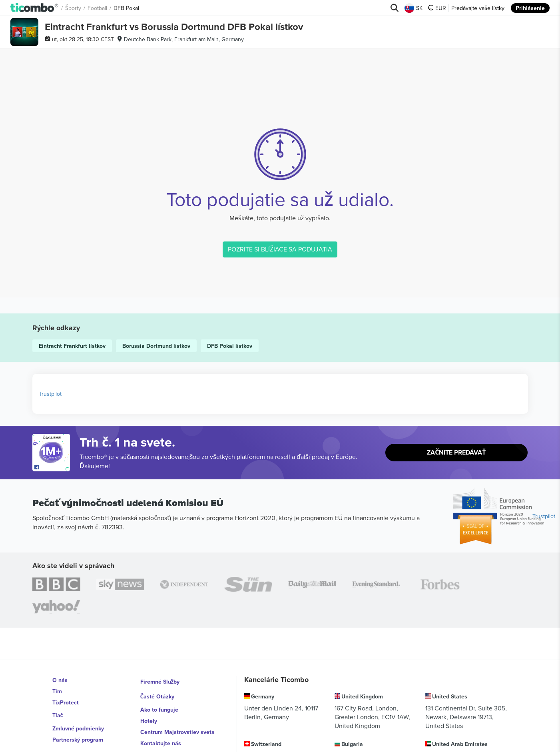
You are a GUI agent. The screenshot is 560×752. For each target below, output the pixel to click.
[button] (35, 8)
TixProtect (66, 702)
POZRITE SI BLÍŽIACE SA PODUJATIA (280, 249)
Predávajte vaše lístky (478, 8)
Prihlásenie (530, 8)
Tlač (58, 714)
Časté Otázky (158, 691)
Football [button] (98, 8)
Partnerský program (78, 736)
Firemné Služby (160, 680)
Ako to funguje (159, 702)
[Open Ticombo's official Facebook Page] (52, 467)
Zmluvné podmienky (78, 725)
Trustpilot (50, 394)
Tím (57, 691)
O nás (60, 680)
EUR (437, 8)
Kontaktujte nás (161, 736)
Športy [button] (73, 8)
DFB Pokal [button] (127, 8)
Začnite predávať (456, 453)
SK (414, 8)
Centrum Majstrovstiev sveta (177, 725)
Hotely (149, 714)
